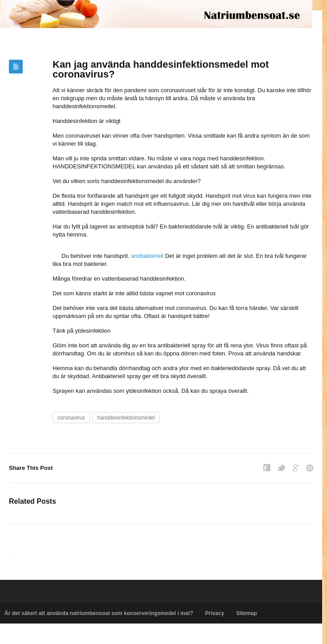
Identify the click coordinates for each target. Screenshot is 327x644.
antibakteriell (147, 256)
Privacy (215, 613)
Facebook (267, 468)
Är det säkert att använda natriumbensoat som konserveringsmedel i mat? (99, 613)
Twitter (282, 468)
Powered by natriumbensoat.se (41, 634)
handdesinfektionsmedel (126, 418)
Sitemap (247, 613)
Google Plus (296, 468)
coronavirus (71, 418)
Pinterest (310, 468)
